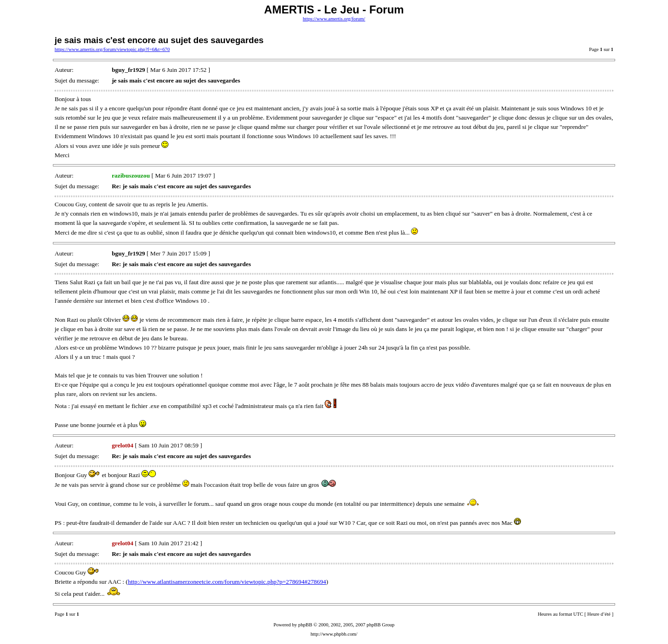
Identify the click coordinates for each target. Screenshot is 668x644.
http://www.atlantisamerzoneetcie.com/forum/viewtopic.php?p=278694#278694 (227, 582)
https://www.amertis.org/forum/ (334, 19)
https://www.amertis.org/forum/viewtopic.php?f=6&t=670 (112, 49)
